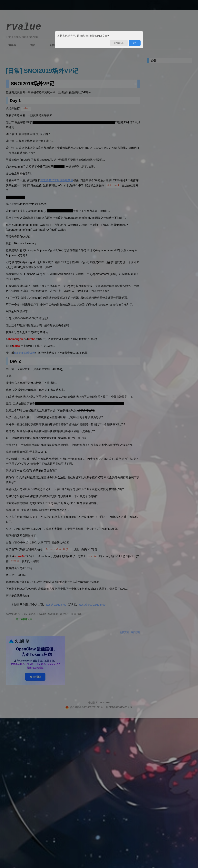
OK (135, 43)
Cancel (119, 43)
